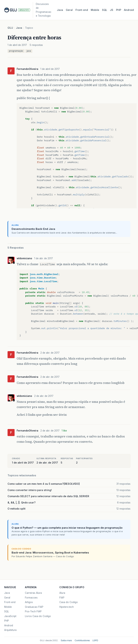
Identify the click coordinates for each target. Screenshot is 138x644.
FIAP (62, 598)
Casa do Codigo (69, 602)
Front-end (10, 602)
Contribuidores (82, 640)
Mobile (95, 10)
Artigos (29, 602)
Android (129, 10)
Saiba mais (66, 640)
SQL (105, 10)
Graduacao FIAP (34, 607)
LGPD (95, 640)
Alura (62, 593)
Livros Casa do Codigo (38, 616)
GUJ (10, 28)
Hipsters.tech (67, 607)
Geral (69, 10)
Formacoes (31, 598)
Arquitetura (10, 630)
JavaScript (10, 616)
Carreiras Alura (33, 593)
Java (60, 10)
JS (112, 10)
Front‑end (82, 10)
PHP (119, 10)
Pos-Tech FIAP (33, 611)
